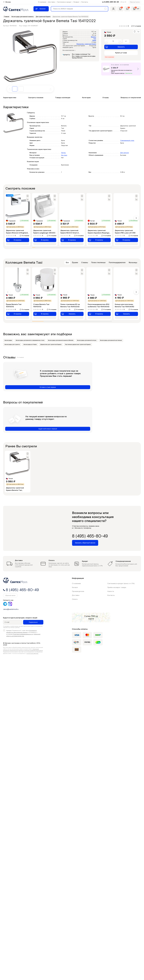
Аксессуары (8, 340)
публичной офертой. (33, 654)
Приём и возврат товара (117, 587)
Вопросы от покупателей (131, 98)
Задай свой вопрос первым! (48, 429)
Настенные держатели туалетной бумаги (78, 344)
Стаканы (85, 263)
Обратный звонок (135, 2)
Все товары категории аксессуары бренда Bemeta (84, 57)
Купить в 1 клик (121, 53)
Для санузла (125, 153)
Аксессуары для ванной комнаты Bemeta (61, 340)
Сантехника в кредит (64, 2)
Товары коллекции (63, 98)
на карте (93, 617)
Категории (86, 98)
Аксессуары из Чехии (30, 344)
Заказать (115, 47)
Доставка (52, 2)
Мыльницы (133, 263)
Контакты (85, 2)
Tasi (95, 39)
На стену (64, 155)
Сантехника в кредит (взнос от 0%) (121, 584)
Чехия (94, 41)
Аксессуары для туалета (12, 344)
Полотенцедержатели (117, 263)
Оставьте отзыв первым (48, 387)
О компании (42, 2)
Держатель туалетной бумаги (86, 44)
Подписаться (33, 622)
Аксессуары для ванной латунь (87, 340)
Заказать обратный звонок (85, 543)
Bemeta (94, 37)
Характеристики (10, 98)
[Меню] (41, 9)
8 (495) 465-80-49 (111, 2)
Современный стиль (127, 141)
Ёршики (75, 263)
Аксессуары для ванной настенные (111, 340)
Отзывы (106, 98)
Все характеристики (69, 50)
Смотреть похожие (36, 98)
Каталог (75, 587)
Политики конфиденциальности (23, 634)
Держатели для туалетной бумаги (51, 344)
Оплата (75, 599)
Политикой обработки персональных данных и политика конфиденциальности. (23, 650)
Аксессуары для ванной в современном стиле (30, 340)
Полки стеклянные (98, 263)
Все (67, 263)
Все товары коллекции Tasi (81, 54)
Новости (111, 591)
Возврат (77, 2)
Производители (78, 591)
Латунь (63, 153)
